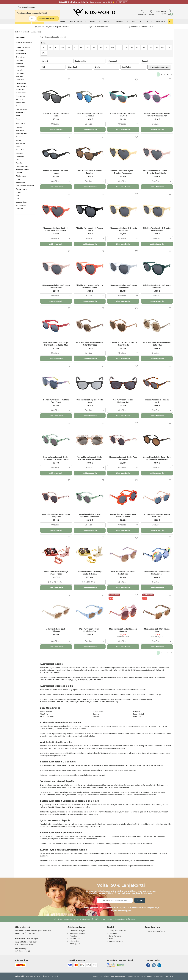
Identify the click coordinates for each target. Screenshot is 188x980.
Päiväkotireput (21, 176)
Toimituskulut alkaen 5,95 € (140, 27)
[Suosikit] (69, 80)
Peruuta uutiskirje (116, 941)
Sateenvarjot (20, 183)
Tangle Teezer (98, 712)
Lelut (148, 21)
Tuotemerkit (60, 21)
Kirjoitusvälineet (22, 109)
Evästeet (156, 976)
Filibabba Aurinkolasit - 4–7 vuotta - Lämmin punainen (90, 287)
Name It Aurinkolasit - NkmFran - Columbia (123, 115)
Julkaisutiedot (133, 976)
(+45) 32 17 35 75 (29, 933)
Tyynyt (18, 192)
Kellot (18, 106)
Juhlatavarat (20, 90)
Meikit (18, 147)
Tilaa (140, 900)
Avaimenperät (21, 54)
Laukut (18, 140)
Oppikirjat (19, 153)
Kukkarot (19, 127)
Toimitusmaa (146, 976)
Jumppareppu (21, 93)
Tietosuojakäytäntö (118, 976)
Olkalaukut (20, 150)
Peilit (18, 160)
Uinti (18, 199)
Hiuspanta (19, 77)
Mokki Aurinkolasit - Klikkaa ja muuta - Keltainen (90, 573)
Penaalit (19, 163)
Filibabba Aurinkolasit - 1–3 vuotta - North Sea (157, 287)
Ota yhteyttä (23, 927)
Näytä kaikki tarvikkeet (24, 42)
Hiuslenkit (19, 70)
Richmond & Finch (47, 717)
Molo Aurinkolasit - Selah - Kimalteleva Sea (90, 630)
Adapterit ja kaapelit (23, 47)
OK (32, 19)
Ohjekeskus (74, 941)
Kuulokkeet (20, 130)
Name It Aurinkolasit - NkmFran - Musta (56, 115)
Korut (18, 116)
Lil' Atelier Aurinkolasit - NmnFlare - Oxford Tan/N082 (90, 344)
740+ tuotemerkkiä (99, 27)
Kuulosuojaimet (21, 134)
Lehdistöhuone (115, 936)
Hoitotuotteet (21, 83)
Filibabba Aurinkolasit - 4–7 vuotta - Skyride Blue (123, 287)
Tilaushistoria (75, 939)
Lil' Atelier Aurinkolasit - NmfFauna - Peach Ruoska (123, 344)
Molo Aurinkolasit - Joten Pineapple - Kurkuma (123, 630)
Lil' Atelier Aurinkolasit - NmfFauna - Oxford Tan (157, 344)
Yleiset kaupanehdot (101, 976)
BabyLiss (137, 712)
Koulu (18, 119)
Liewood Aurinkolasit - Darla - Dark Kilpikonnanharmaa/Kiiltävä (157, 458)
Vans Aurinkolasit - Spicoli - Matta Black (90, 401)
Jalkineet (95, 21)
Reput (18, 179)
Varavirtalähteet (21, 202)
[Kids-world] (94, 12)
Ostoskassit (20, 156)
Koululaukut (20, 124)
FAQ (111, 939)
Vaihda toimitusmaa (48, 19)
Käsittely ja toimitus (77, 933)
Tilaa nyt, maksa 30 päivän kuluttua (52, 27)
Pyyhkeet (19, 173)
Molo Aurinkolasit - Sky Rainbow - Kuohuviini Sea (157, 573)
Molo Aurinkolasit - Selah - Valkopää (56, 630)
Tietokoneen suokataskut (25, 186)
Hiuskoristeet (21, 67)
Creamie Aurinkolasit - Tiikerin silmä (157, 401)
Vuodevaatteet (21, 205)
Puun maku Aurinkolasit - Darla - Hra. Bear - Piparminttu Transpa (56, 458)
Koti (17, 32)
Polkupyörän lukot (22, 166)
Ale (170, 21)
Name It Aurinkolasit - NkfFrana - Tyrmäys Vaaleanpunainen (157, 115)
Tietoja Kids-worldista (118, 931)
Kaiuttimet (20, 99)
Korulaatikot (20, 112)
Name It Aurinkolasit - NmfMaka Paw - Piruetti (56, 401)
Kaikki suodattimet (159, 67)
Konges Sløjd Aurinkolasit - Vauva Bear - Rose (157, 516)
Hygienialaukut (21, 86)
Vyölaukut (20, 209)
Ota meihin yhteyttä (78, 931)
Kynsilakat (19, 137)
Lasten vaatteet (77, 21)
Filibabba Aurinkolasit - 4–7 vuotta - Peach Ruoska (56, 287)
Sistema (96, 714)
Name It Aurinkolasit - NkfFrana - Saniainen (90, 172)
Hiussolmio (20, 80)
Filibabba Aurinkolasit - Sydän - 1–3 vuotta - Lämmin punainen (56, 229)
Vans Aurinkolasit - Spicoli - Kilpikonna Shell (123, 401)
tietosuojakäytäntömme (124, 919)
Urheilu (108, 21)
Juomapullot (20, 96)
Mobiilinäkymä (167, 976)
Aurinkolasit (36, 32)
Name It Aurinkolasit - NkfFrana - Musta (56, 172)
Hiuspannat (20, 73)
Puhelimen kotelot (22, 170)
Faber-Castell (138, 714)
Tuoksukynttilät (21, 189)
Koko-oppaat (75, 944)
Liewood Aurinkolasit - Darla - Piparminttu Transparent (90, 516)
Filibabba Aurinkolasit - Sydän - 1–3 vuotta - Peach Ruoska (157, 172)
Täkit (18, 196)
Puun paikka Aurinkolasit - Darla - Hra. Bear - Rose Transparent (90, 458)
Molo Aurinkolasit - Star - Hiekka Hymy (157, 630)
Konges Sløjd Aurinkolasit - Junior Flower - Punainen (123, 516)
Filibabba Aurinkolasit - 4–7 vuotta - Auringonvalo (157, 229)
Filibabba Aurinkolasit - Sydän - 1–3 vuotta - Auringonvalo (123, 172)
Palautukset (75, 936)
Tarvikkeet (122, 21)
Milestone (137, 717)
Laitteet (136, 21)
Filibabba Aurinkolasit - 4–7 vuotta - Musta (90, 229)
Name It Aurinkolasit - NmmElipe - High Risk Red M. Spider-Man (56, 344)
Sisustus (160, 21)
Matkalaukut (20, 143)
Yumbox (96, 717)
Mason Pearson (46, 712)
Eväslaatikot (20, 57)
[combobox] (56, 124)
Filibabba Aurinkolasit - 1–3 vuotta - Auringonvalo (123, 229)
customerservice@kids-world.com (38, 931)
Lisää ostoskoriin (56, 129)
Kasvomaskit (20, 103)
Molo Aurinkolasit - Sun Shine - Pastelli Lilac (123, 573)
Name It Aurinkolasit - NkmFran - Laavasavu (90, 115)
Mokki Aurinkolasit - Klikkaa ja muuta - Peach (56, 573)
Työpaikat (113, 933)
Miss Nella (44, 714)
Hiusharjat (19, 60)
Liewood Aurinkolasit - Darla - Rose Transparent (123, 458)
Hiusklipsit (20, 64)
